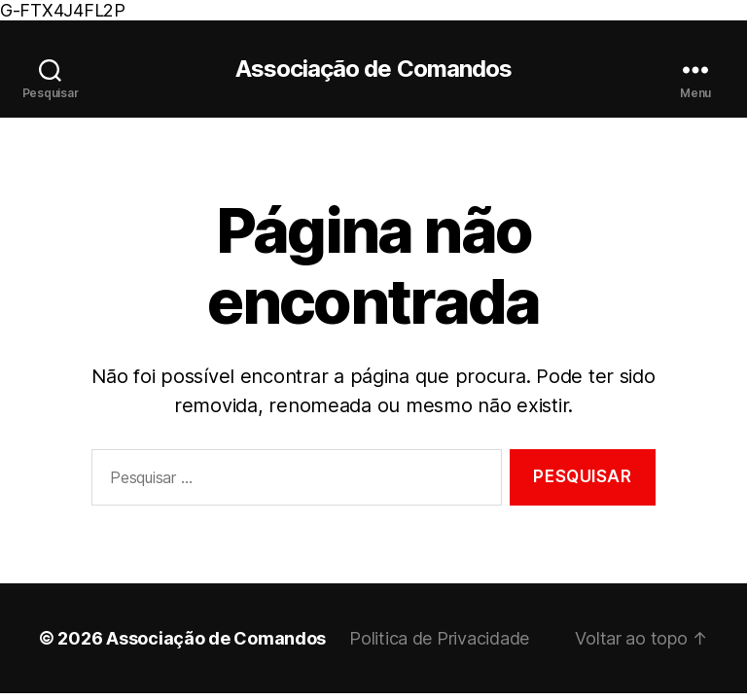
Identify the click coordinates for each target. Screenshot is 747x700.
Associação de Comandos (373, 69)
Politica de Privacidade (439, 638)
